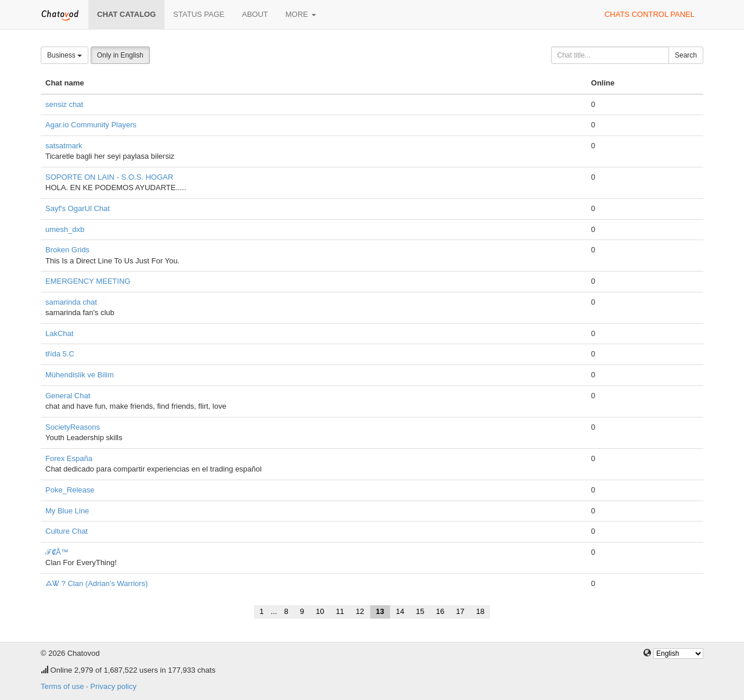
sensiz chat (64, 104)
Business (65, 55)
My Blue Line (67, 511)
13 (380, 611)
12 (360, 611)
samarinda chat (71, 302)
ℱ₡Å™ (57, 552)
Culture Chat (67, 531)
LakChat (59, 333)
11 (340, 611)
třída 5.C (60, 354)
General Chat (68, 396)
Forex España (69, 458)
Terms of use (62, 686)
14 (400, 611)
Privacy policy (113, 686)
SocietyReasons (73, 427)
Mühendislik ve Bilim (80, 375)
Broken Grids (67, 250)
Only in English (120, 55)
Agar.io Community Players (91, 125)
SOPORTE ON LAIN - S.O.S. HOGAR (109, 177)
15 (420, 611)
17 (460, 611)
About (255, 14)
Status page (199, 14)
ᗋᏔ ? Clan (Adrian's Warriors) (96, 583)
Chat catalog (126, 14)
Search (686, 55)
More (301, 14)
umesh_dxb (65, 229)
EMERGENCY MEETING (88, 281)
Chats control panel (650, 14)
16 (440, 611)
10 (320, 611)
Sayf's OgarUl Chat (78, 208)
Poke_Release (70, 490)
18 (480, 611)
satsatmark (64, 146)
